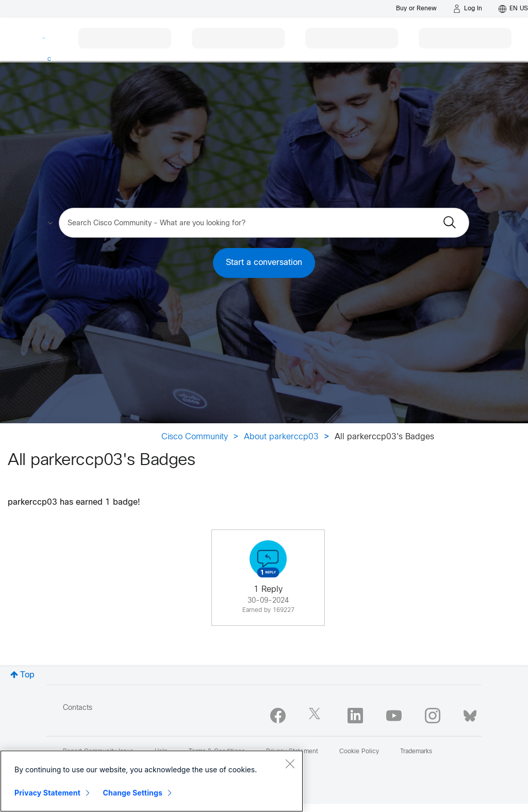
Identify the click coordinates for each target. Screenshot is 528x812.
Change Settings (133, 793)
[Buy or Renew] (416, 9)
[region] (152, 781)
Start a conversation (264, 263)
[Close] (290, 764)
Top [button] (27, 675)
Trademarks (416, 752)
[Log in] (468, 9)
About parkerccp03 (281, 437)
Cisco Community (195, 437)
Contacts (78, 708)
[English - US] (513, 9)
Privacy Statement (47, 793)
